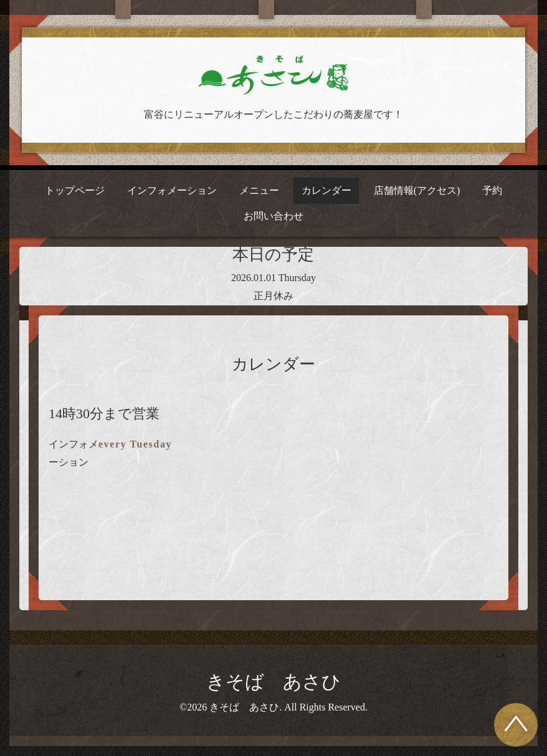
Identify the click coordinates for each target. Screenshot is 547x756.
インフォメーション (172, 190)
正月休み (273, 296)
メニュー (259, 190)
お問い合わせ (273, 216)
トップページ (75, 190)
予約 (492, 190)
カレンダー (326, 190)
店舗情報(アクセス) (417, 190)
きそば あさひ (273, 682)
